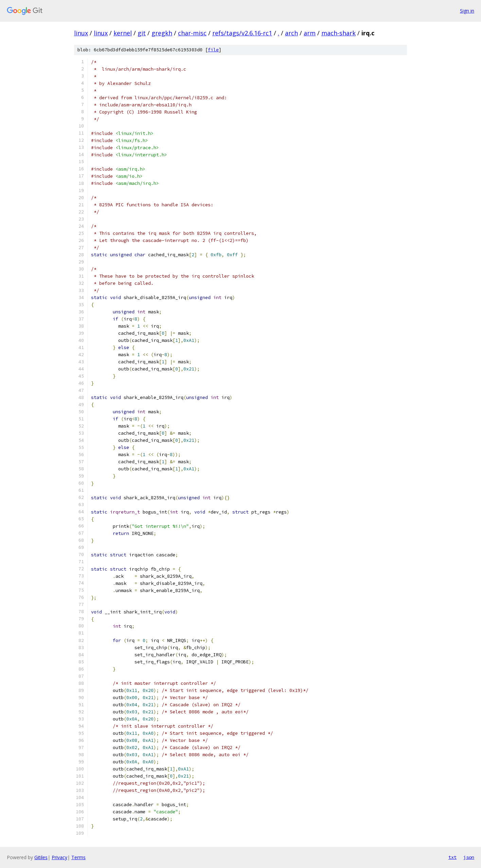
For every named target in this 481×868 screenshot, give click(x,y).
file (213, 50)
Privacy (59, 857)
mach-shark (339, 33)
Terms (78, 857)
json (469, 857)
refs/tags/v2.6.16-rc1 (242, 33)
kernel (123, 33)
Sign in (467, 11)
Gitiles (41, 857)
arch (291, 33)
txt (452, 857)
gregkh (162, 33)
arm (310, 33)
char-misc (192, 33)
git (142, 33)
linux (81, 33)
